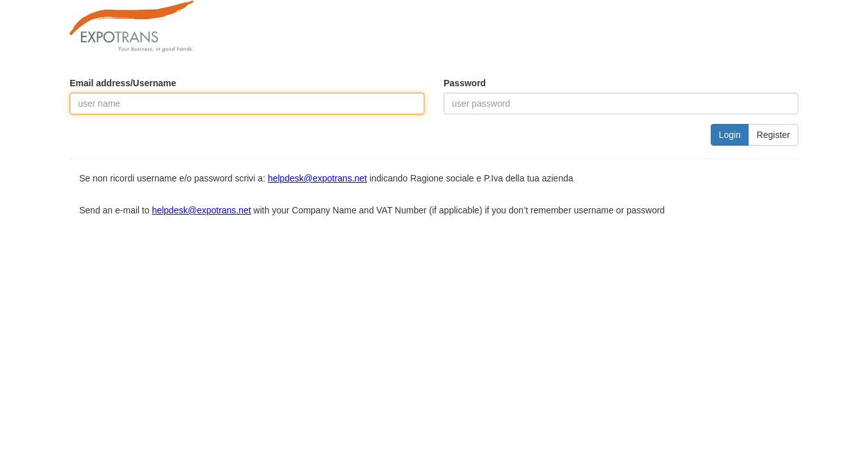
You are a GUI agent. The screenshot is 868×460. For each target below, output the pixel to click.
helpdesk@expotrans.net (317, 178)
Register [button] (773, 135)
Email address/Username (123, 83)
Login (730, 135)
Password (465, 83)
